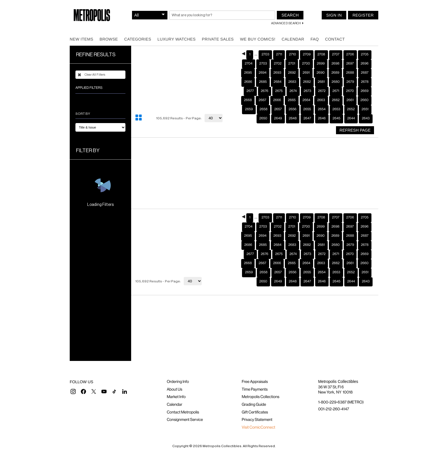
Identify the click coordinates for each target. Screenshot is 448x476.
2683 (292, 82)
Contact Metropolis (183, 412)
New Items (81, 39)
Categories (138, 39)
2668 (248, 100)
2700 (306, 64)
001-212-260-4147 (333, 409)
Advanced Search (286, 23)
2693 (277, 73)
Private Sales (218, 39)
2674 (293, 91)
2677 (250, 91)
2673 (307, 91)
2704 (249, 64)
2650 (263, 119)
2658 (264, 109)
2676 (265, 91)
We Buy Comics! (258, 39)
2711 (279, 55)
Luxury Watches (177, 39)
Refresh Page (355, 130)
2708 (321, 55)
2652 (351, 109)
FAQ (315, 39)
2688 (350, 73)
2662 (336, 100)
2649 (278, 119)
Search (290, 15)
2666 (277, 100)
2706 (350, 55)
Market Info (176, 397)
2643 (366, 119)
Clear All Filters (91, 75)
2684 (278, 82)
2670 (350, 91)
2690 (321, 73)
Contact (335, 39)
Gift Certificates (255, 412)
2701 (292, 64)
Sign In (334, 15)
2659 (249, 109)
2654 (322, 109)
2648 (293, 119)
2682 (307, 82)
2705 (365, 55)
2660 (365, 100)
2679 (350, 82)
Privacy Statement (257, 420)
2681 (321, 82)
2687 (365, 73)
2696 (364, 64)
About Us (175, 389)
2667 (262, 100)
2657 (278, 109)
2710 (292, 55)
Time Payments (255, 389)
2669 (364, 91)
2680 (336, 82)
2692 (292, 73)
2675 (279, 91)
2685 (263, 82)
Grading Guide (254, 405)
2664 (306, 100)
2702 (278, 64)
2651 (365, 109)
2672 (322, 91)
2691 (306, 73)
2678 (365, 82)
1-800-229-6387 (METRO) (341, 402)
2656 (292, 109)
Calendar (293, 39)
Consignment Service (185, 420)
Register (363, 15)
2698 (335, 64)
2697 (350, 64)
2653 (336, 109)
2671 (336, 91)
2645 (336, 119)
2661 (350, 100)
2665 (292, 100)
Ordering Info (178, 382)
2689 (335, 73)
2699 (321, 64)
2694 (263, 73)
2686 (248, 82)
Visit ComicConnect (258, 427)
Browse (109, 39)
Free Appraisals (255, 382)
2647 (307, 119)
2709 (307, 55)
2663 (321, 100)
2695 (248, 73)
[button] (73, 391)
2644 (351, 119)
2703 (265, 55)
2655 (307, 109)
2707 (336, 55)
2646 (322, 119)
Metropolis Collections (261, 397)
